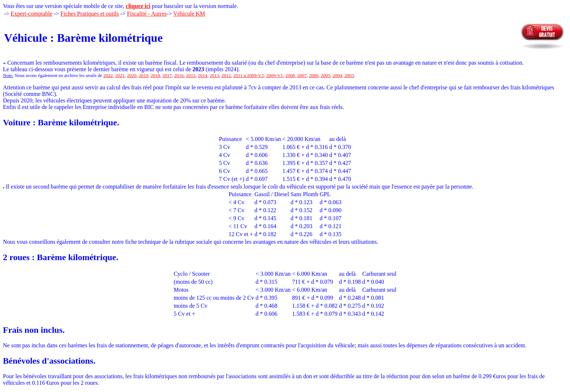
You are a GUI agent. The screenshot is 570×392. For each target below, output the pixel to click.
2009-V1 (274, 75)
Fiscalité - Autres (147, 14)
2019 (144, 75)
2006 (314, 75)
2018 (155, 75)
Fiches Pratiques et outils (89, 14)
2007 (302, 75)
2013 (214, 75)
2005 (325, 75)
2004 (337, 75)
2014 (202, 75)
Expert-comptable (31, 14)
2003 (349, 75)
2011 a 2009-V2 (249, 75)
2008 (290, 75)
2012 (226, 75)
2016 (179, 75)
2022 (108, 75)
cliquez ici (138, 6)
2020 (132, 75)
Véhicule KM (189, 14)
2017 (167, 75)
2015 (191, 75)
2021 (120, 75)
